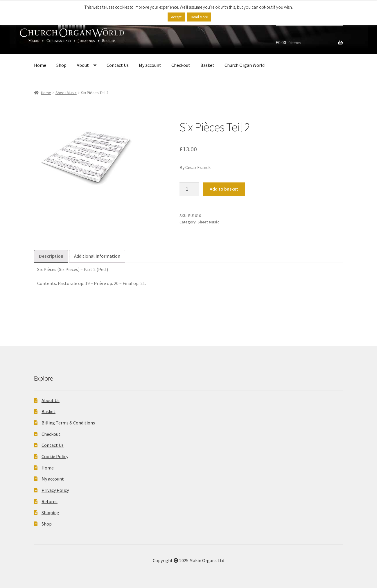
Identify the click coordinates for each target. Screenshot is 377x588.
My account (150, 65)
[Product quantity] (189, 189)
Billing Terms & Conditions (68, 423)
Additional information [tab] (97, 256)
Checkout (181, 65)
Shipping (50, 512)
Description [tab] (51, 256)
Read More (199, 17)
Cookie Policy (55, 456)
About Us (51, 400)
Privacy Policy (55, 490)
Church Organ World (245, 65)
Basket (207, 65)
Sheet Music (66, 93)
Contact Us (118, 65)
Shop (61, 65)
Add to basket (224, 189)
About (83, 65)
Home (40, 65)
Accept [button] (176, 17)
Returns (50, 501)
